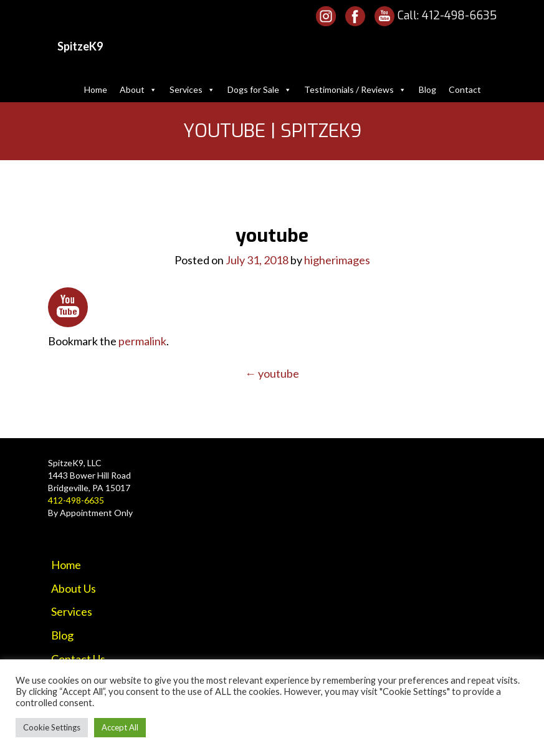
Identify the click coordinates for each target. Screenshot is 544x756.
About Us (74, 588)
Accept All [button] (120, 727)
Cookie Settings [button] (52, 727)
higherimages (337, 260)
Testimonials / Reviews (355, 89)
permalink (142, 341)
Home (96, 89)
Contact (465, 89)
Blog (427, 89)
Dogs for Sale (260, 89)
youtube (272, 373)
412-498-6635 (459, 16)
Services (192, 89)
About (138, 89)
